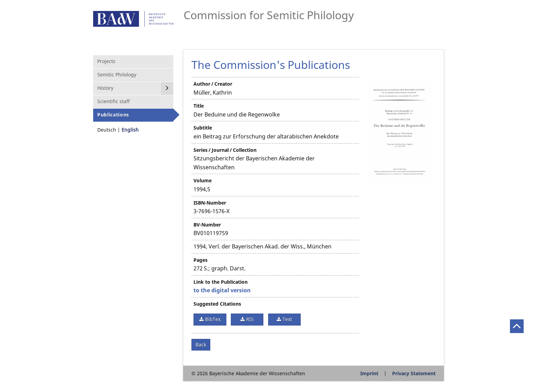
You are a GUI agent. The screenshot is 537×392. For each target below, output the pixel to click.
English (130, 130)
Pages (201, 260)
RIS (249, 319)
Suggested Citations (217, 304)
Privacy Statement (414, 373)
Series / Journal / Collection (225, 150)
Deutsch (107, 130)
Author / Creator (213, 84)
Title (199, 106)
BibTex (212, 319)
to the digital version (222, 290)
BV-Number (207, 225)
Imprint (369, 373)
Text (287, 319)
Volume (203, 180)
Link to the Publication (221, 282)
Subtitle (203, 128)
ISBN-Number (210, 203)
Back (201, 345)
